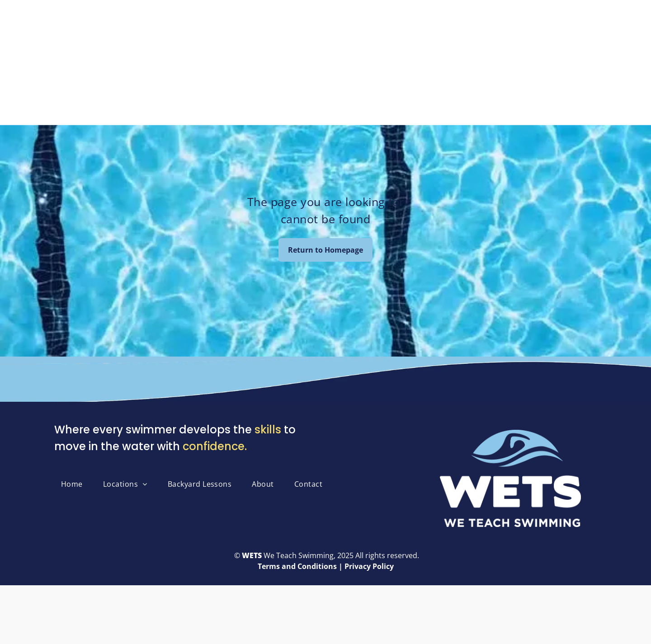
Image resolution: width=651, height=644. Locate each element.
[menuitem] (75, 484)
